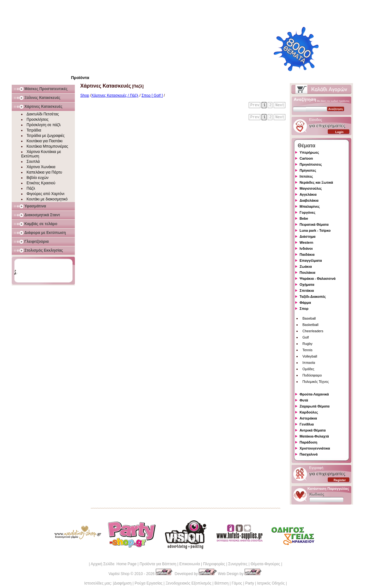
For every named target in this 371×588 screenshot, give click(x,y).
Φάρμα (305, 303)
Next (280, 105)
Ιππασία (309, 363)
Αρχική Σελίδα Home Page (114, 564)
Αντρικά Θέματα (313, 430)
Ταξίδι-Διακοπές (313, 297)
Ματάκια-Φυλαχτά (314, 436)
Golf (306, 337)
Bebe (304, 218)
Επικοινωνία (189, 564)
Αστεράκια (308, 418)
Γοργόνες (307, 212)
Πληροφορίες (214, 564)
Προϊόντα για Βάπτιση (158, 564)
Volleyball (310, 356)
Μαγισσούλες (311, 188)
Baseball (309, 318)
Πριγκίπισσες (311, 164)
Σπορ (304, 309)
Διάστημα (307, 236)
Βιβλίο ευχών (38, 178)
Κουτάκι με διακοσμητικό (47, 199)
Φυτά (304, 400)
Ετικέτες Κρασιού (41, 183)
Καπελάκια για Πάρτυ (44, 172)
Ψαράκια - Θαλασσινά (318, 279)
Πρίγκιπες (308, 170)
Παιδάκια (307, 254)
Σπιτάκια (307, 291)
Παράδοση (308, 442)
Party (250, 583)
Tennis (307, 350)
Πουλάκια (307, 273)
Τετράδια (34, 130)
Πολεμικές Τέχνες (316, 382)
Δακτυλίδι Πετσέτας (43, 114)
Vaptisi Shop (119, 574)
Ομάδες (308, 369)
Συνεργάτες (238, 564)
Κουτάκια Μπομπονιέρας (47, 146)
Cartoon (306, 158)
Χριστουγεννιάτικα (315, 448)
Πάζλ (31, 188)
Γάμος (237, 583)
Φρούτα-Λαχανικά (314, 394)
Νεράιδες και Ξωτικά (316, 182)
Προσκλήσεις (37, 119)
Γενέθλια (307, 424)
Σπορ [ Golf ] (152, 95)
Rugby (307, 344)
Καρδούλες (309, 412)
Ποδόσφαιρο (312, 375)
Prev (255, 105)
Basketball (310, 325)
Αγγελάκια (308, 194)
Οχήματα (307, 285)
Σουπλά (33, 162)
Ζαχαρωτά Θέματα (315, 406)
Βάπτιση (222, 583)
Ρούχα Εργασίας (149, 583)
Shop (85, 95)
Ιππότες (306, 176)
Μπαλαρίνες (310, 206)
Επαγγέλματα (311, 260)
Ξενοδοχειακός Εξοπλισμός (189, 583)
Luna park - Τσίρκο (315, 230)
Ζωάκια (306, 266)
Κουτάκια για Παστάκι (45, 141)
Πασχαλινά (309, 454)
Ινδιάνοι (306, 248)
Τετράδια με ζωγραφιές (46, 136)
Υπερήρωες (309, 152)
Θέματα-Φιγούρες (265, 564)
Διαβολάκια (309, 200)
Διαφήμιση (123, 583)
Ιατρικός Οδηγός (271, 583)
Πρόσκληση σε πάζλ (44, 125)
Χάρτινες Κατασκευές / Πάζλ (115, 95)
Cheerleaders (313, 331)
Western (306, 242)
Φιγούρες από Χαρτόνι (46, 194)
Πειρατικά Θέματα (314, 224)
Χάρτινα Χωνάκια (41, 167)
